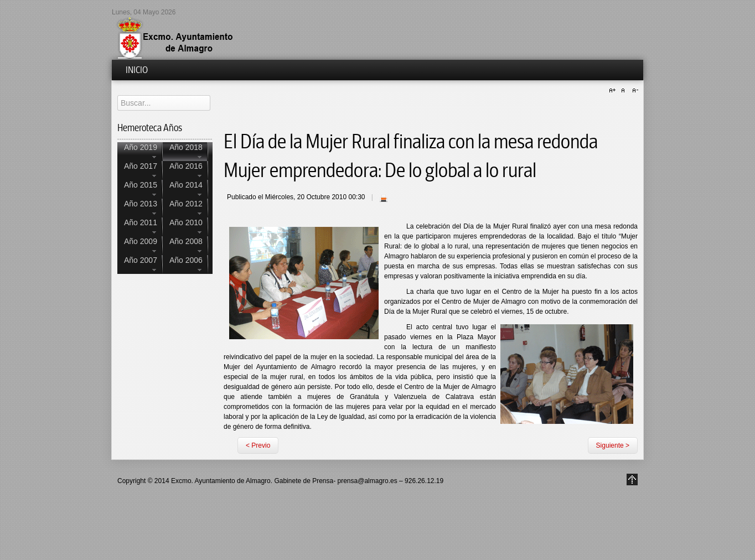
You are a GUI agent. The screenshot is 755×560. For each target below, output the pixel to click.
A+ (614, 91)
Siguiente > (613, 445)
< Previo (258, 445)
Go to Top (632, 479)
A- (634, 91)
